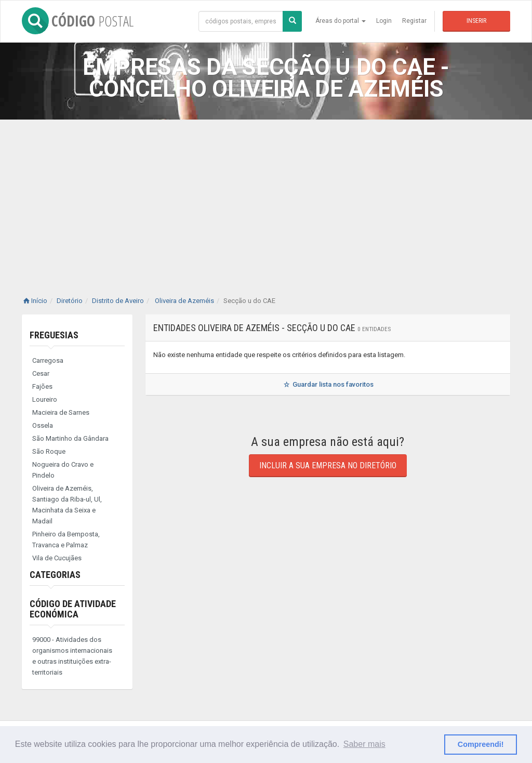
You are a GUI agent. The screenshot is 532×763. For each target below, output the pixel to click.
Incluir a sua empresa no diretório (328, 465)
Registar (414, 21)
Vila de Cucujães (57, 558)
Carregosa (48, 360)
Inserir (476, 21)
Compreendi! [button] (481, 744)
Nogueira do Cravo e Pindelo (63, 470)
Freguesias (54, 335)
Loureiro (45, 399)
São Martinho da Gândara (70, 438)
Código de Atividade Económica (73, 609)
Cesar (41, 373)
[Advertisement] (266, 198)
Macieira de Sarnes (61, 412)
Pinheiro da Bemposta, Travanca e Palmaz (66, 540)
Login (384, 21)
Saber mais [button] (364, 744)
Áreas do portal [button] (341, 21)
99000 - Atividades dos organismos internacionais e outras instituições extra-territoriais (72, 656)
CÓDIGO (78, 21)
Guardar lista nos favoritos (328, 384)
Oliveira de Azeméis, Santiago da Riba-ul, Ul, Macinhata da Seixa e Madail (67, 505)
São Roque (49, 451)
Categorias (55, 575)
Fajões (42, 386)
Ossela (43, 425)
